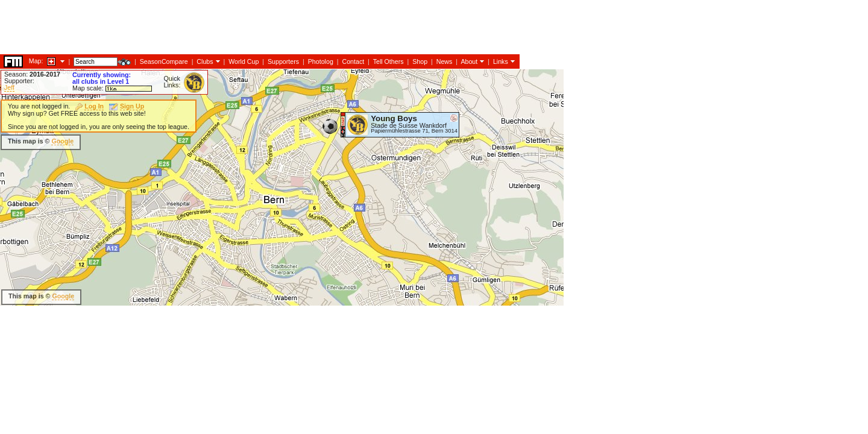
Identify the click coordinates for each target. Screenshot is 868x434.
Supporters (283, 61)
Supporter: (19, 81)
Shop (420, 61)
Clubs (205, 61)
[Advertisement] (219, 27)
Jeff (9, 87)
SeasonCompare (164, 61)
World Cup (244, 61)
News (445, 61)
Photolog (321, 61)
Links (501, 61)
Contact (353, 61)
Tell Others (388, 61)
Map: (36, 61)
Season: (32, 74)
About (469, 61)
